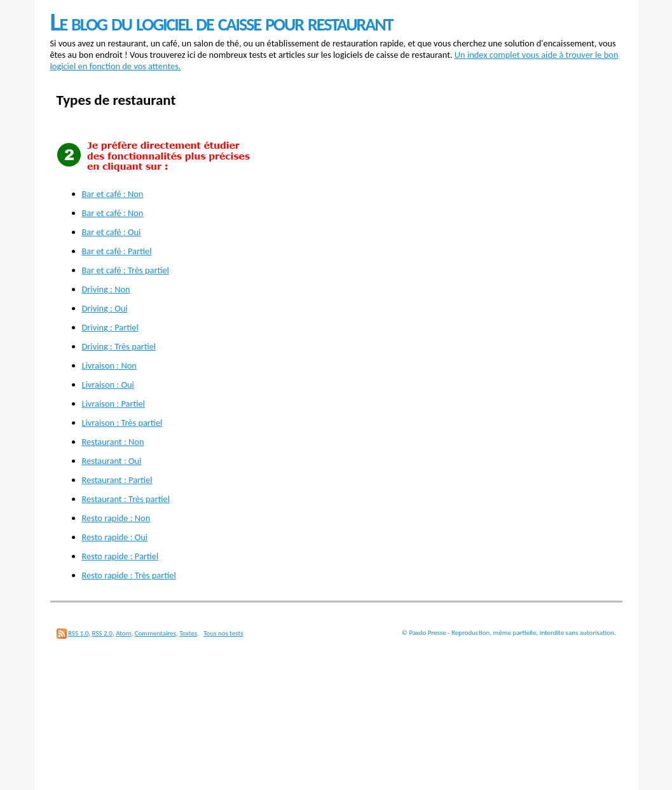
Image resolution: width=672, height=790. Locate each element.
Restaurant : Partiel (117, 480)
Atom (123, 633)
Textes (188, 633)
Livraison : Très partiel (122, 423)
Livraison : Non (109, 365)
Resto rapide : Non (116, 518)
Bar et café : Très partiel (126, 270)
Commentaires (155, 633)
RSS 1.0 (78, 633)
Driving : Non (106, 289)
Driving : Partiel (110, 327)
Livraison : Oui (108, 385)
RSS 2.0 (102, 633)
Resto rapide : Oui (115, 537)
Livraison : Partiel (113, 404)
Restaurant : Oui (112, 461)
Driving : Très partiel (119, 346)
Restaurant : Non (113, 442)
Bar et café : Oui (112, 232)
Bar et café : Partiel (117, 251)
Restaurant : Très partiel (126, 499)
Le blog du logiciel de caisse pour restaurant (222, 22)
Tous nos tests (223, 633)
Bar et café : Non (113, 194)
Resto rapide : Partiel (120, 556)
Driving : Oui (105, 308)
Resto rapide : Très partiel (129, 575)
